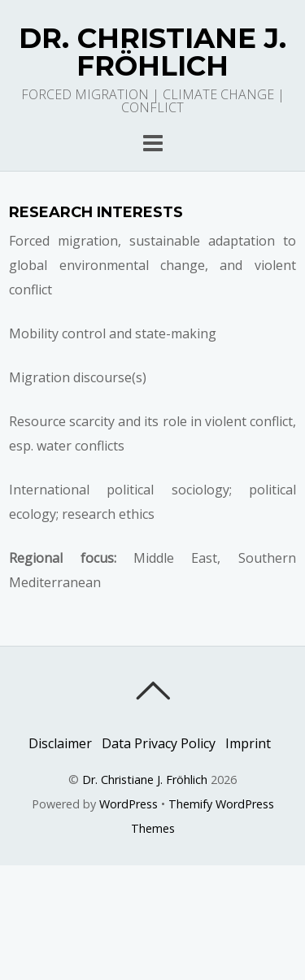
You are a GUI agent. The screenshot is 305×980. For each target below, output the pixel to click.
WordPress (129, 804)
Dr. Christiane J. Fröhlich (145, 780)
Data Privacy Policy (159, 743)
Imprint (248, 743)
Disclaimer (60, 743)
